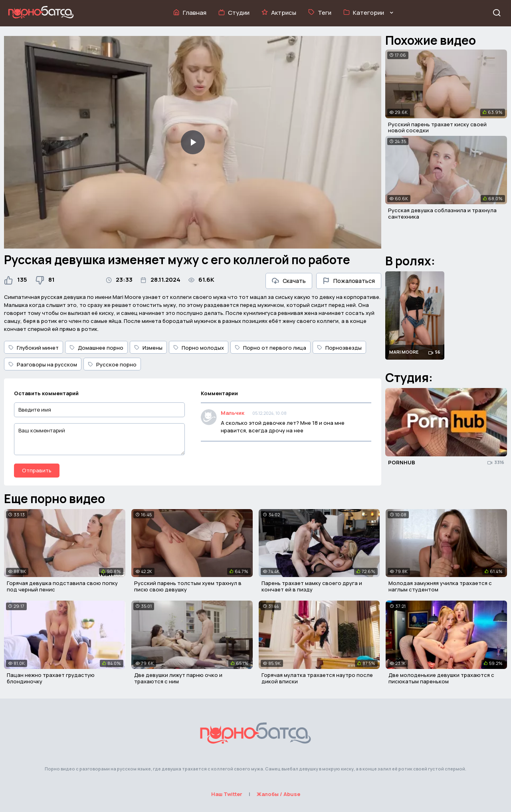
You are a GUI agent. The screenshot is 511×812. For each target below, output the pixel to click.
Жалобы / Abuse (278, 794)
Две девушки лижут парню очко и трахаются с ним (178, 678)
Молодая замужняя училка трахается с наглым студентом (440, 586)
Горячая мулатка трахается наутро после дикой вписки (317, 678)
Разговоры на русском (43, 364)
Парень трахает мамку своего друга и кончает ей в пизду (312, 586)
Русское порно (112, 364)
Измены (148, 348)
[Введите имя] (99, 410)
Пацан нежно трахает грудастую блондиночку (51, 678)
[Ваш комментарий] (99, 439)
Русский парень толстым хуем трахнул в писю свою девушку (188, 586)
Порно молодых (199, 348)
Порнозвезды (339, 348)
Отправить (37, 470)
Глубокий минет (34, 348)
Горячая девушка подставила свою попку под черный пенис (62, 586)
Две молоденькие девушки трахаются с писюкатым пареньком (441, 678)
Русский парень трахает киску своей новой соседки (437, 127)
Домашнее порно (96, 348)
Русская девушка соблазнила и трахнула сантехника (442, 213)
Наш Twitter (227, 794)
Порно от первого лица (270, 348)
